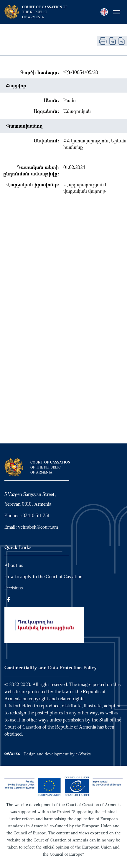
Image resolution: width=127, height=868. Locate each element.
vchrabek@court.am (38, 527)
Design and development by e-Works (47, 754)
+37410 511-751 (35, 515)
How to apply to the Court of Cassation (43, 576)
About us (14, 565)
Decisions (14, 588)
